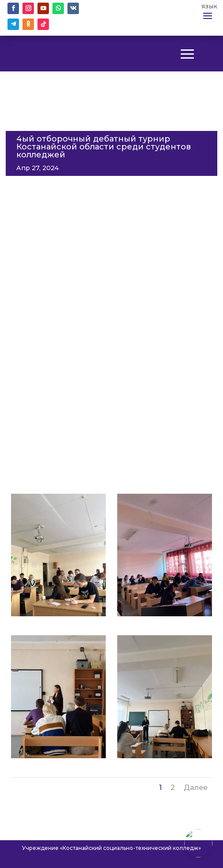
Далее (196, 788)
